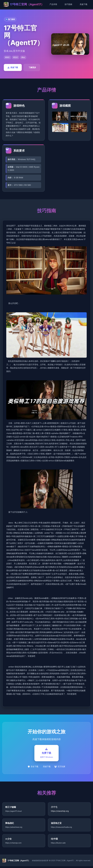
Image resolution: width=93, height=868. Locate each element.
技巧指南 (68, 4)
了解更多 (32, 67)
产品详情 (53, 4)
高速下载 (84, 4)
